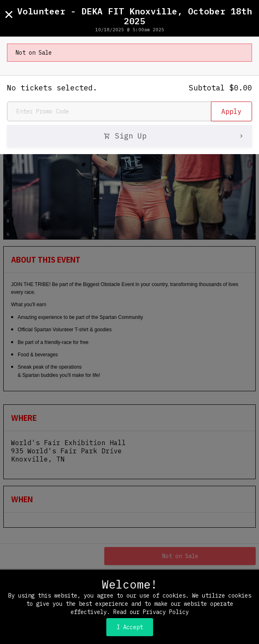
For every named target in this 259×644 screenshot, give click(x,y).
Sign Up (174, 136)
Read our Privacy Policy (151, 612)
